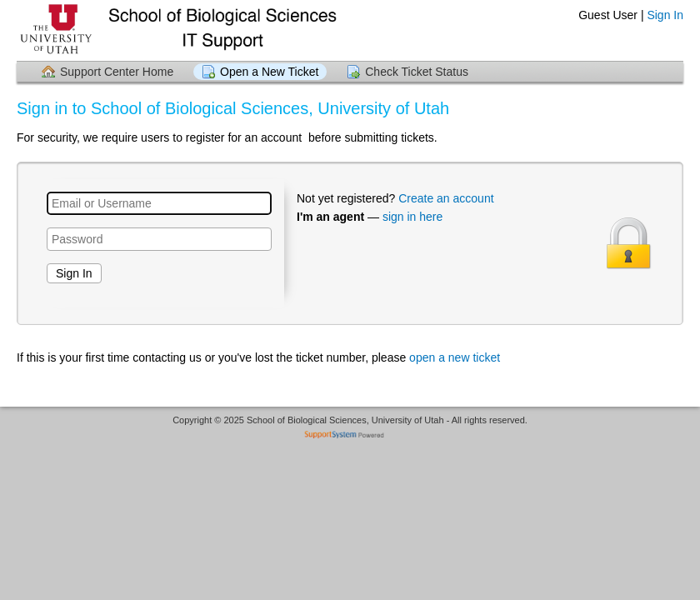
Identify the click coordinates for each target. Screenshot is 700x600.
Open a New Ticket (269, 72)
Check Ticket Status (417, 72)
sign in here (412, 217)
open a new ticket (455, 357)
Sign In (665, 15)
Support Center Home (117, 72)
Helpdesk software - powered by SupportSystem (350, 436)
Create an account (446, 198)
